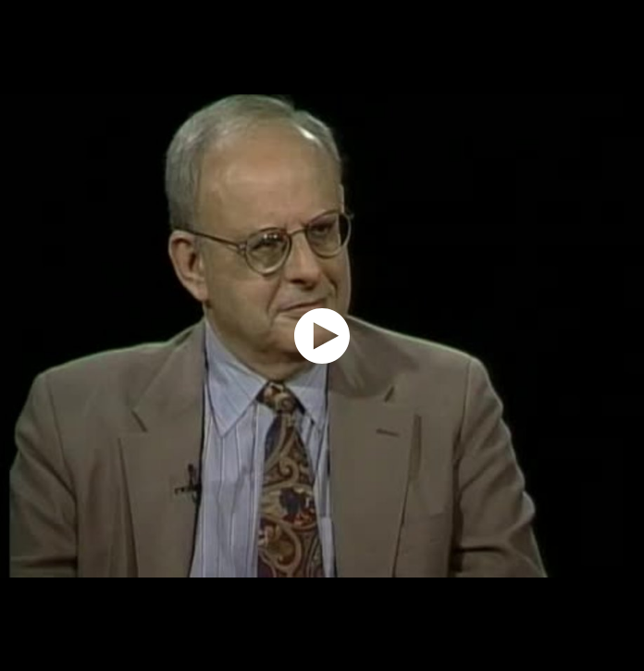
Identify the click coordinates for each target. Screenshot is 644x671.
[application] (322, 335)
